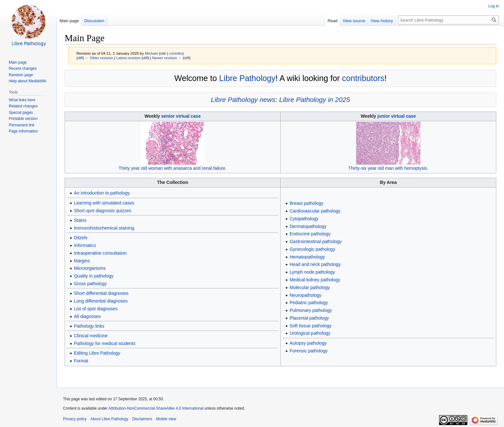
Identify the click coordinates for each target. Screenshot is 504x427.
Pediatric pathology (309, 303)
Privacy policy (75, 419)
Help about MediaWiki (27, 81)
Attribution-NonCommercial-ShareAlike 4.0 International (156, 408)
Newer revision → (167, 58)
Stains (80, 220)
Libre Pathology (247, 78)
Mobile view (166, 419)
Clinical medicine (91, 336)
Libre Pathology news (243, 100)
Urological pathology (310, 333)
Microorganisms (90, 268)
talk (163, 53)
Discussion (94, 21)
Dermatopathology (308, 226)
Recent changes (23, 68)
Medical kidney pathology (315, 280)
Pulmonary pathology (311, 310)
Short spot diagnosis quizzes (103, 211)
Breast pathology (306, 203)
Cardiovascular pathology (315, 211)
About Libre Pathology (109, 419)
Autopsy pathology (308, 343)
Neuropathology (306, 295)
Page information (23, 131)
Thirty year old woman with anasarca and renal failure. (173, 168)
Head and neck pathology (315, 264)
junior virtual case (397, 116)
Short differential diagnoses (101, 293)
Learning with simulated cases (104, 203)
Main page (69, 21)
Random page (21, 75)
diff (80, 58)
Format (81, 361)
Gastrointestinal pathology (316, 241)
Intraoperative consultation (100, 253)
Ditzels (81, 238)
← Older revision (99, 58)
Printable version (23, 119)
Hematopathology (307, 257)
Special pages (21, 113)
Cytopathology (304, 219)
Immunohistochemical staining (104, 228)
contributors (363, 78)
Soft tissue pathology (310, 326)
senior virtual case (181, 116)
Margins (82, 261)
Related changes (23, 106)
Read (333, 21)
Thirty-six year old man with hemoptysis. (388, 168)
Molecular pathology (310, 287)
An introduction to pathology (102, 193)
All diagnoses (87, 316)
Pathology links (89, 326)
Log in (494, 6)
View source (354, 21)
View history (382, 21)
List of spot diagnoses (96, 309)
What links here (22, 100)
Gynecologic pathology (312, 249)
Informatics (85, 245)
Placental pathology (309, 318)
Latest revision (128, 58)
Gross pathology (90, 284)
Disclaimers (142, 419)
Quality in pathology (94, 276)
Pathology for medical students (105, 343)
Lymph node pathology (312, 272)
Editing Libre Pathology (97, 353)
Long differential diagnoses (101, 301)
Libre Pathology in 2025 (315, 100)
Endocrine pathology (310, 234)
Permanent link (22, 125)
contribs (176, 53)
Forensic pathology (309, 351)
